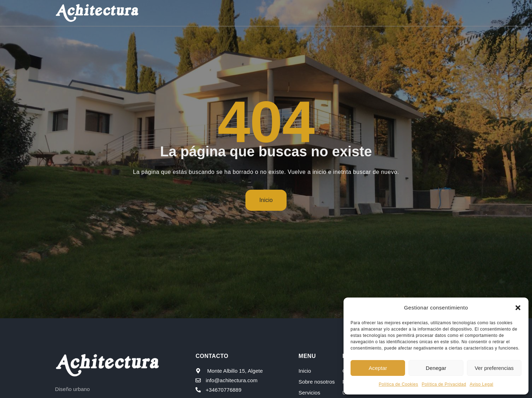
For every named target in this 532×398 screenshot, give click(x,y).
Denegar (436, 368)
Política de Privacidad (444, 384)
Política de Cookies (398, 384)
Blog (402, 13)
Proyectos (361, 13)
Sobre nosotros (259, 13)
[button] (518, 308)
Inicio (213, 13)
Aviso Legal (482, 384)
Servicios (313, 13)
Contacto (437, 13)
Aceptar (378, 368)
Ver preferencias (494, 368)
